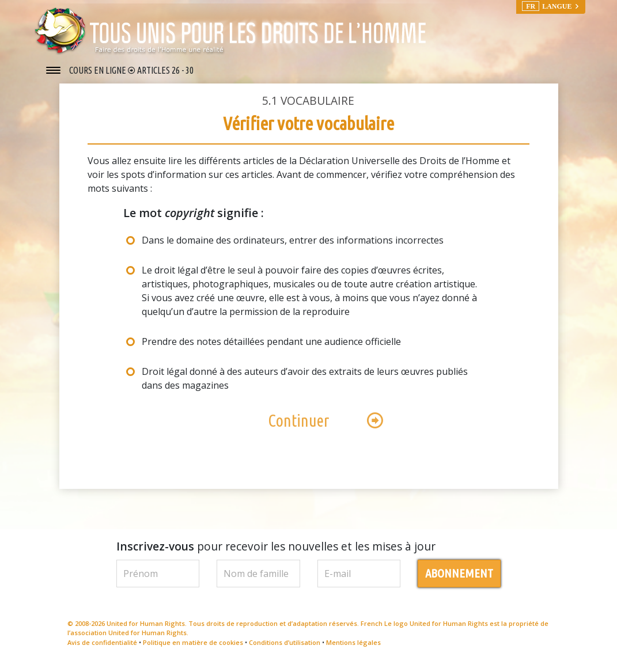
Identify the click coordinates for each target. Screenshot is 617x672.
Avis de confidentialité (102, 648)
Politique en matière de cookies (193, 648)
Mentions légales (353, 648)
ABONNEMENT (459, 579)
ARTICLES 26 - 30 (165, 70)
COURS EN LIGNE (99, 70)
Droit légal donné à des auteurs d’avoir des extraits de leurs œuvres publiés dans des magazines (305, 384)
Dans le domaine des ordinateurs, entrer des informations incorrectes (293, 246)
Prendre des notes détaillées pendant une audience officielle (271, 347)
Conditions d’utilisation (285, 648)
